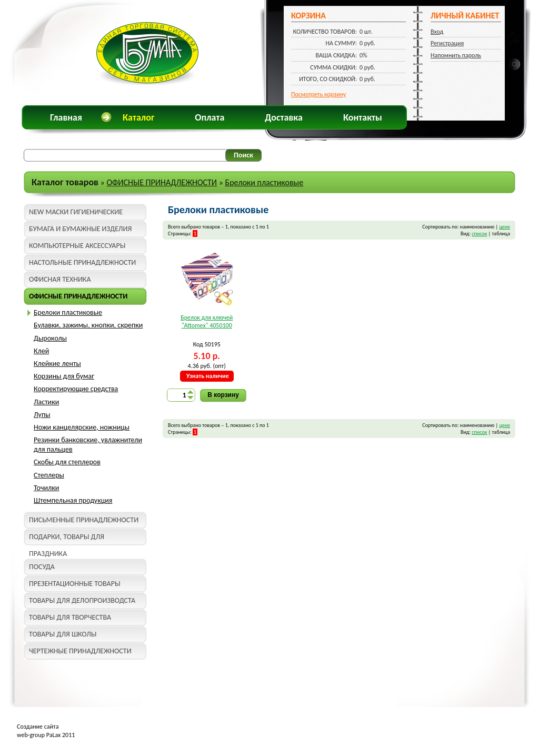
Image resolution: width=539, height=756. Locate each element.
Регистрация (447, 43)
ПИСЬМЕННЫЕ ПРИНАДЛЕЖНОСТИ (84, 520)
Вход (437, 32)
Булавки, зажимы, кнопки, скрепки (88, 325)
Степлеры (49, 475)
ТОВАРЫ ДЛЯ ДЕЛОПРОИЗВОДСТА (82, 600)
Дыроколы (50, 338)
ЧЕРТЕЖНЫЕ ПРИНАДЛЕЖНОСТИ (80, 651)
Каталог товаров (65, 182)
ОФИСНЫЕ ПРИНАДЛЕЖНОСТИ (162, 182)
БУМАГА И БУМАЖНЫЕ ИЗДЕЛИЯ (80, 229)
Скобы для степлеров (67, 462)
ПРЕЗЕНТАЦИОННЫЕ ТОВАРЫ (75, 584)
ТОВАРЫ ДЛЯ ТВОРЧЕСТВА (70, 617)
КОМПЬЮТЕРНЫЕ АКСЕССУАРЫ (77, 246)
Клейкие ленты (57, 364)
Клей (41, 351)
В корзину (223, 395)
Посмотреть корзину (319, 94)
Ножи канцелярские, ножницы (82, 427)
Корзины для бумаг (64, 376)
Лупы (42, 415)
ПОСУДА (42, 567)
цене (505, 227)
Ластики (46, 402)
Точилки (46, 488)
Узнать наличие (208, 376)
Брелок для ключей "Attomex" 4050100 (207, 322)
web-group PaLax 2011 (46, 735)
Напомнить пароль (456, 55)
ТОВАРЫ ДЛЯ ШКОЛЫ (63, 634)
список (479, 233)
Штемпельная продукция (73, 500)
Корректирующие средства (76, 389)
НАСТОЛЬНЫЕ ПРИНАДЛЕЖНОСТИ (82, 262)
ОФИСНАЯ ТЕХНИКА (60, 279)
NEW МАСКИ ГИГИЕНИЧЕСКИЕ (76, 212)
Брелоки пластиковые (264, 182)
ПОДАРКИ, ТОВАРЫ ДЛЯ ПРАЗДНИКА (67, 539)
